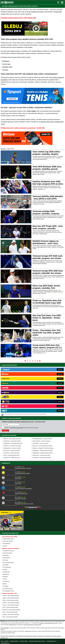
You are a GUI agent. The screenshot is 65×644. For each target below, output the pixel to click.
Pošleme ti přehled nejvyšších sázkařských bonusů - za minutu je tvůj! (24, 369)
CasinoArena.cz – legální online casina (12, 404)
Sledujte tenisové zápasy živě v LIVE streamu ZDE (19, 18)
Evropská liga (6, 555)
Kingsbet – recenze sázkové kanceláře (11, 614)
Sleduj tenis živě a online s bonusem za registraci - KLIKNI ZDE (23, 128)
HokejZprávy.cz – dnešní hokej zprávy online (13, 390)
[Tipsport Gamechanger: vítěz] (8, 493)
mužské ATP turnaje (37, 12)
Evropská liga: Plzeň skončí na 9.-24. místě (24, 504)
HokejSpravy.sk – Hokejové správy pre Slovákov (43, 397)
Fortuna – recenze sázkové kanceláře (11, 596)
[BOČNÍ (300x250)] (12, 530)
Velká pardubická (6, 544)
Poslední (40, 361)
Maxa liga (5, 570)
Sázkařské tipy (6, 463)
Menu (62, 2)
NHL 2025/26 (6, 565)
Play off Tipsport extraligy (8, 562)
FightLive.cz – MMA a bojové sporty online (12, 385)
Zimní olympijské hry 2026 (8, 591)
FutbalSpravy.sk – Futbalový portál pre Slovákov (43, 400)
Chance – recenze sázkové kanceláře (11, 605)
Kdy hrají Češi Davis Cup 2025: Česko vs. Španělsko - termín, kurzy (47, 318)
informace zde (28, 631)
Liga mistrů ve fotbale (7, 553)
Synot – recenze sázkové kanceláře (10, 607)
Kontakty (7, 641)
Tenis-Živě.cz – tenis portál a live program (12, 393)
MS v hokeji (5, 560)
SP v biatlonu (6, 586)
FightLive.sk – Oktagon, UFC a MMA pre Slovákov (43, 395)
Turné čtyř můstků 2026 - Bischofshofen (23, 489)
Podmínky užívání (24, 641)
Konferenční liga (6, 558)
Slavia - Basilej (18, 478)
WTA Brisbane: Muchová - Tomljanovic (23, 468)
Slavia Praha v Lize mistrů (20, 499)
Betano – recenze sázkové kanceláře (11, 600)
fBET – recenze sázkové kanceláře (10, 617)
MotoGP (5, 584)
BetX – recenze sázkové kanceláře (10, 612)
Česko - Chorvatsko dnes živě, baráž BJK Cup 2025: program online (47, 333)
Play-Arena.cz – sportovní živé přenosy (12, 397)
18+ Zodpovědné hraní (51, 641)
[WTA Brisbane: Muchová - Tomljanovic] (8, 468)
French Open (6, 64)
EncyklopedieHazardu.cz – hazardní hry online (42, 385)
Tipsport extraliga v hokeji (8, 539)
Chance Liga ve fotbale (8, 541)
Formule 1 (5, 546)
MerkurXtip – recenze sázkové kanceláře (11, 610)
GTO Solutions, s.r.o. (5, 643)
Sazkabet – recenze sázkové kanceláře (11, 603)
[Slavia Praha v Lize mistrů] (8, 498)
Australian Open (7, 67)
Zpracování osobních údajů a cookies (37, 641)
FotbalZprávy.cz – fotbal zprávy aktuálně (12, 388)
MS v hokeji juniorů (7, 567)
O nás (2, 641)
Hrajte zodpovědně (5, 628)
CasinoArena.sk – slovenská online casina (41, 402)
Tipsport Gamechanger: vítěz (21, 494)
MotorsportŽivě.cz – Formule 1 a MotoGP (12, 395)
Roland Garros (6, 574)
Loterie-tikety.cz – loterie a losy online (40, 390)
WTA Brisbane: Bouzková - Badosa (22, 473)
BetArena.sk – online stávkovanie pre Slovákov (42, 393)
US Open (5, 70)
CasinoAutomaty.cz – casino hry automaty (41, 388)
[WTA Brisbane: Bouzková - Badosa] (8, 473)
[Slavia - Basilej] (8, 478)
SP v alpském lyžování (8, 589)
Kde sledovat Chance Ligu (8, 551)
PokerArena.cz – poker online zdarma (12, 400)
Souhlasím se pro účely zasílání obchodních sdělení (21, 374)
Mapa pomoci (41, 636)
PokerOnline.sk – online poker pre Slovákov (42, 404)
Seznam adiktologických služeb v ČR (30, 636)
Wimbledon (6, 61)
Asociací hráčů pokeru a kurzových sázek (32, 625)
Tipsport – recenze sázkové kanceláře (11, 598)
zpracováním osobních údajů (16, 374)
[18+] (58, 2)
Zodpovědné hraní (13, 625)
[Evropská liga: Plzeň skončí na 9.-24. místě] (8, 503)
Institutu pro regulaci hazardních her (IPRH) (48, 623)
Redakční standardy (14, 641)
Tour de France (6, 581)
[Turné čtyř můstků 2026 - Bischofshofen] (8, 488)
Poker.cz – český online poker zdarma (12, 402)
